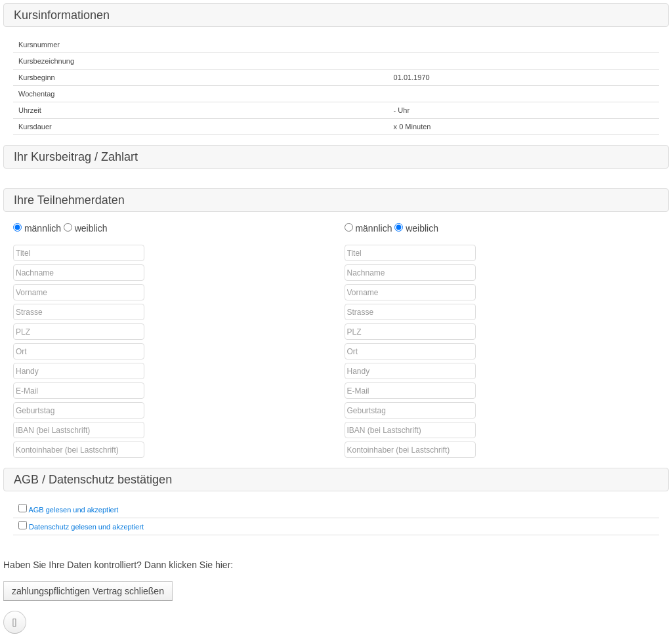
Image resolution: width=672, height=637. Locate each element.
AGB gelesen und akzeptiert (73, 510)
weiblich (91, 228)
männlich (44, 228)
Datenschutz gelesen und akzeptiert (86, 527)
